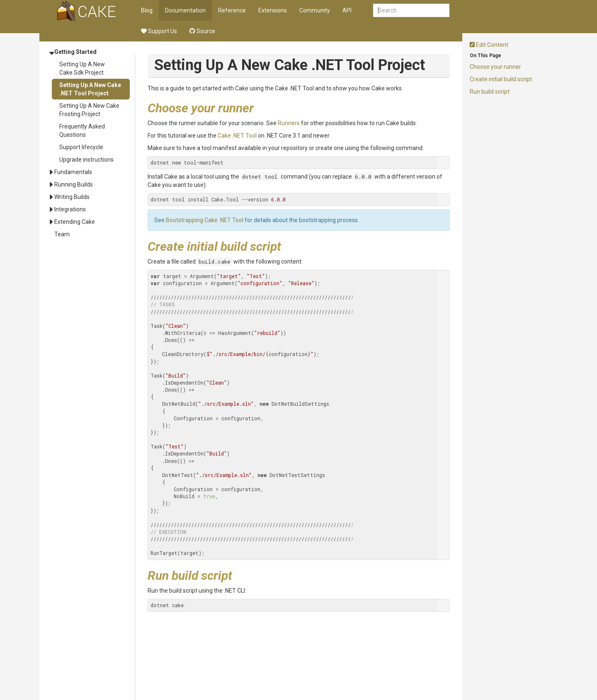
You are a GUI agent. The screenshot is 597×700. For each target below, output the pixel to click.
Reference (232, 10)
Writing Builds (72, 197)
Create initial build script (501, 79)
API (347, 10)
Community (315, 10)
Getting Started (75, 52)
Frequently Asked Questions (82, 131)
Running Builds (74, 184)
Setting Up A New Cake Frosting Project (89, 110)
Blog (147, 10)
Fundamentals (73, 172)
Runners (289, 123)
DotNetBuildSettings (300, 404)
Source (202, 31)
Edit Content (489, 45)
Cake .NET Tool (237, 136)
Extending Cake (75, 222)
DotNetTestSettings (297, 475)
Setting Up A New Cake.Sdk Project (82, 68)
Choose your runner (495, 67)
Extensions (273, 10)
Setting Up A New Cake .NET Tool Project (90, 89)
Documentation (185, 10)
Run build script (490, 92)
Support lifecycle (81, 147)
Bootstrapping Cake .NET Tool (205, 220)
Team (62, 234)
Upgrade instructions (86, 160)
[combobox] (411, 10)
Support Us (159, 31)
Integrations (70, 209)
